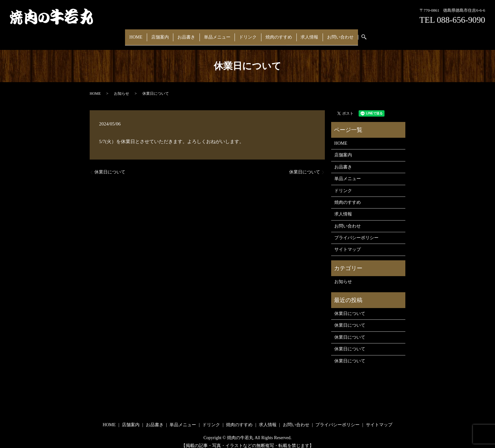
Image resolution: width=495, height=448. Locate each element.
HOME (148, 34)
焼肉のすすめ (273, 34)
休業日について (110, 166)
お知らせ (122, 87)
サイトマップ (348, 243)
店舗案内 (168, 34)
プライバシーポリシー (356, 232)
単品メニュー (219, 34)
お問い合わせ (328, 34)
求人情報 (301, 34)
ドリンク (246, 34)
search (354, 34)
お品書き (191, 34)
